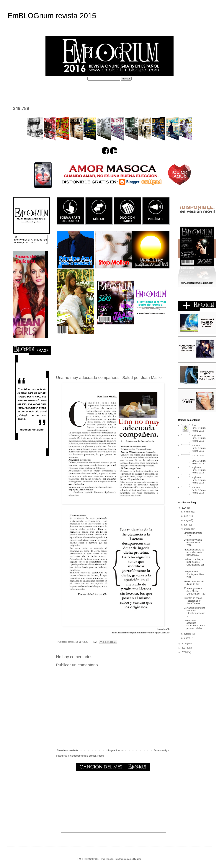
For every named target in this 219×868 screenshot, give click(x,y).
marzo (188, 529)
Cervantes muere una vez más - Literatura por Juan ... (195, 612)
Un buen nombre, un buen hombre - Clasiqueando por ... (194, 563)
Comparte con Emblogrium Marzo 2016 (195, 574)
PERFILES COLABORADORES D (142, 89)
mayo (187, 520)
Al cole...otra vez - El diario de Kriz (194, 583)
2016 (184, 508)
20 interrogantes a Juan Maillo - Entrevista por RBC (195, 591)
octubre (188, 512)
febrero (188, 634)
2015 (184, 644)
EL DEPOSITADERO (186, 89)
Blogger (137, 859)
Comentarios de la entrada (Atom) (87, 756)
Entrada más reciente (68, 750)
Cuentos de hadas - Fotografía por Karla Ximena (193, 601)
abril (187, 525)
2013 (184, 652)
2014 (184, 648)
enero (187, 638)
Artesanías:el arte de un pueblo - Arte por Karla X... (194, 552)
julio (187, 516)
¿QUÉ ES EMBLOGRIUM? (44, 89)
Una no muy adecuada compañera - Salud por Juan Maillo (195, 624)
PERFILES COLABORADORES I (91, 89)
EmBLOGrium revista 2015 (52, 16)
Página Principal (116, 750)
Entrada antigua (162, 750)
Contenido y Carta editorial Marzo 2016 (193, 543)
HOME (15, 89)
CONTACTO (19, 96)
